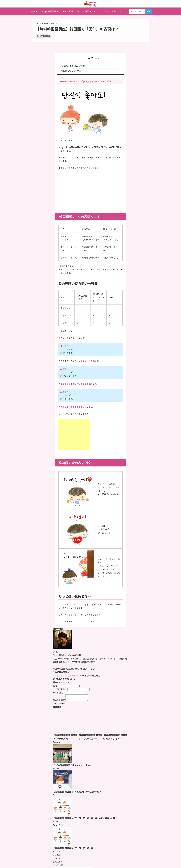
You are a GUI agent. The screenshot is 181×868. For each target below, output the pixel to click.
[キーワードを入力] (137, 11)
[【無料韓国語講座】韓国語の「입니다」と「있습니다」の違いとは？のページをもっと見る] (116, 722)
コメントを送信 (59, 705)
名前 (55, 686)
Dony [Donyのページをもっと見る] (55, 652)
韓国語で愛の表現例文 (71, 71)
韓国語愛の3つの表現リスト (74, 66)
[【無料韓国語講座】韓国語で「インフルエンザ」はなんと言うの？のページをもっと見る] (90, 722)
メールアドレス (60, 689)
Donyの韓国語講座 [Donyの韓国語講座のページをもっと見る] (43, 36)
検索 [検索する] (148, 11)
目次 (90, 58)
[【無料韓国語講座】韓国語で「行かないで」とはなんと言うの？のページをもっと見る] (65, 722)
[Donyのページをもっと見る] (62, 648)
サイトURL (58, 693)
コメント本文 (59, 701)
